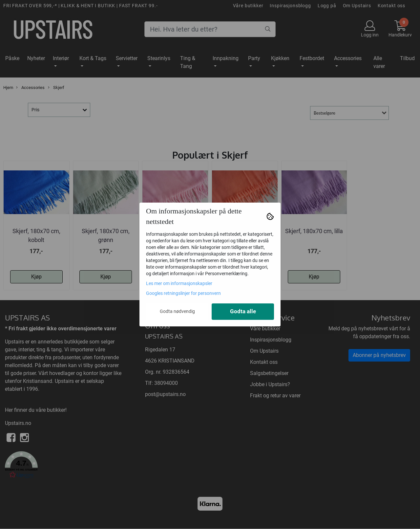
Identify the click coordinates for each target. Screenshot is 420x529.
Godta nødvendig (177, 311)
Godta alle (243, 311)
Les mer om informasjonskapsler (179, 283)
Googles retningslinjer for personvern (183, 293)
